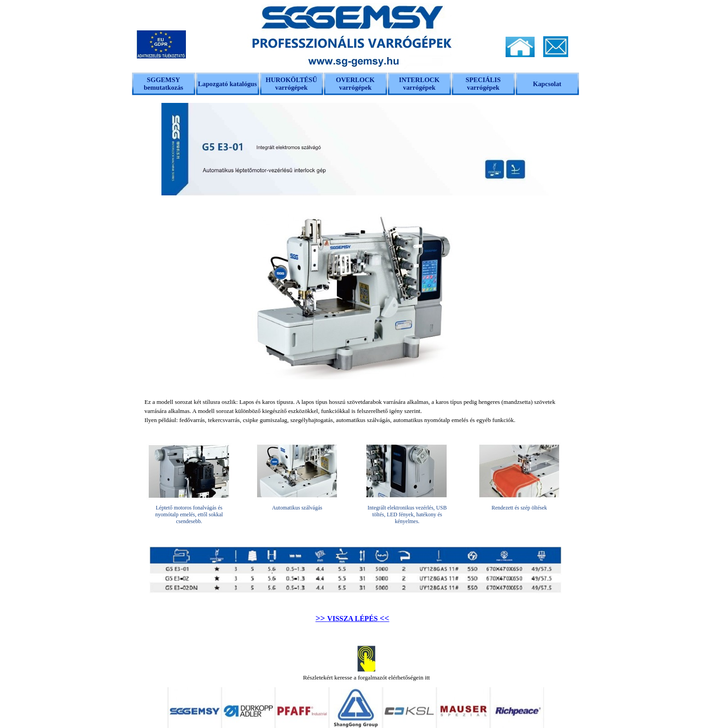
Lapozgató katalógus (228, 84)
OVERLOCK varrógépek (355, 84)
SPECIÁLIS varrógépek (483, 84)
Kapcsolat (547, 84)
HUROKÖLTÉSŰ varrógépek (292, 84)
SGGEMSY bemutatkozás (163, 84)
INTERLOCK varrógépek (419, 84)
